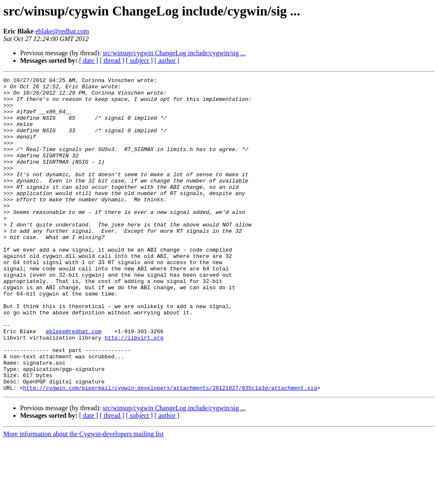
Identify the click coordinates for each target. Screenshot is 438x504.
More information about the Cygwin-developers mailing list (84, 497)
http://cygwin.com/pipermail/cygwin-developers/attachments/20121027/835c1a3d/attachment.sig (170, 450)
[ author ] (167, 60)
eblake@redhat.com (62, 31)
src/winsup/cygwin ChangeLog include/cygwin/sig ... (174, 53)
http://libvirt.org (134, 390)
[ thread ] (112, 60)
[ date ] (89, 60)
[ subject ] (139, 60)
